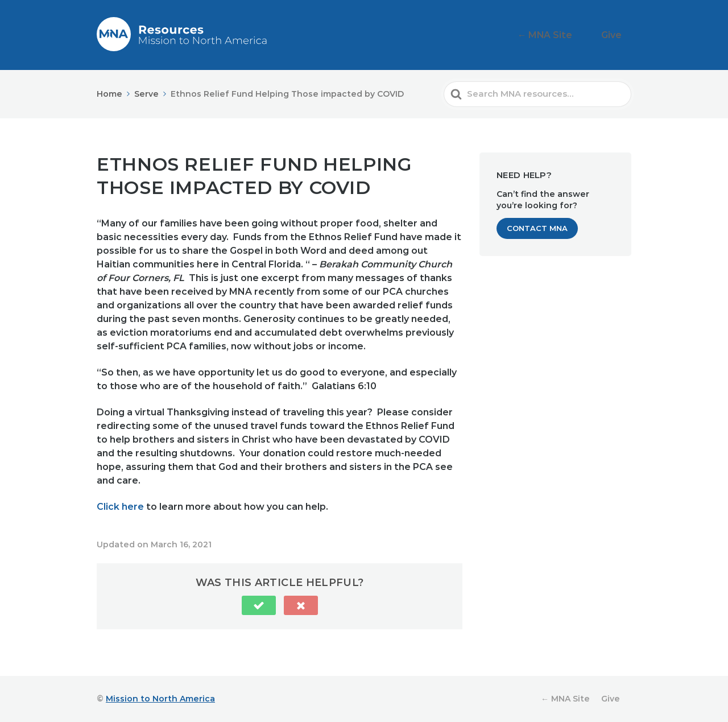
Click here (120, 507)
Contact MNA (537, 228)
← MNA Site (563, 35)
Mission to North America (160, 699)
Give (617, 35)
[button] (259, 605)
